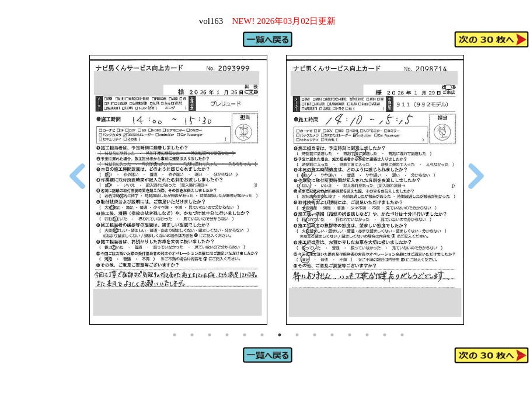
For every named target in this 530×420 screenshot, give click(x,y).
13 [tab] (385, 335)
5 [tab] (245, 335)
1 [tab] (175, 335)
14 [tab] (402, 335)
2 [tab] (192, 335)
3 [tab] (210, 335)
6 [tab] (262, 335)
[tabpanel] (178, 190)
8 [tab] (297, 335)
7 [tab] (280, 335)
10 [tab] (332, 335)
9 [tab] (315, 335)
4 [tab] (227, 335)
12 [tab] (367, 335)
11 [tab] (350, 335)
